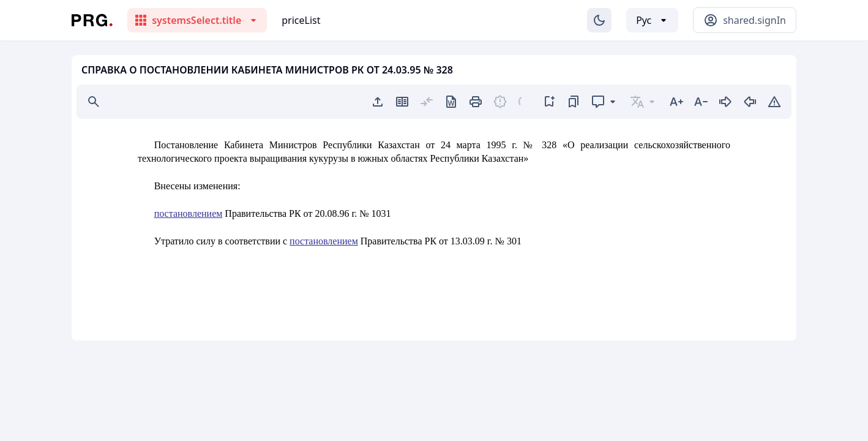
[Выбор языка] (652, 20)
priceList (301, 20)
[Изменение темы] (599, 20)
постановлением (189, 213)
